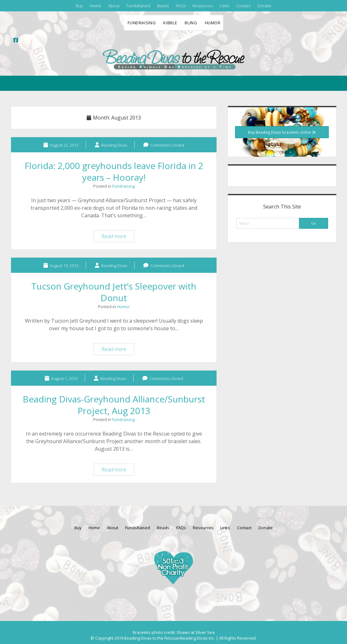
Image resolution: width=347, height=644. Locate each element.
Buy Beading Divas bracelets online (282, 132)
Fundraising (142, 23)
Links (224, 6)
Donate (264, 6)
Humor (213, 23)
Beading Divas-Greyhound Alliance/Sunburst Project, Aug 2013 (114, 405)
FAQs (181, 6)
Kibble (170, 23)
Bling (191, 23)
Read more (118, 237)
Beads (163, 6)
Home (95, 6)
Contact (243, 6)
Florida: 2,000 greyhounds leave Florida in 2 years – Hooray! (114, 171)
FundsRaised (138, 6)
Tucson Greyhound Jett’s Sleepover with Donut (114, 292)
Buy (79, 6)
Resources (203, 6)
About (114, 6)
